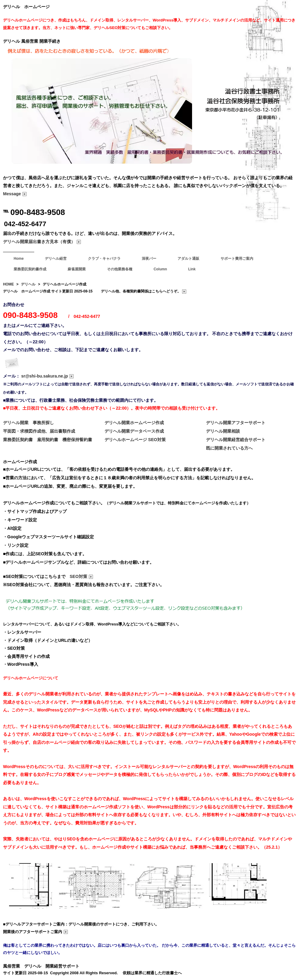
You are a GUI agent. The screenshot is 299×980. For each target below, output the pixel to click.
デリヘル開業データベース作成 (134, 431)
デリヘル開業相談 (223, 431)
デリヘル (28, 284)
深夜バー (149, 259)
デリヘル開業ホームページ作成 (134, 423)
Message (15, 194)
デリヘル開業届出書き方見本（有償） (42, 242)
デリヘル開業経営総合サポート (236, 440)
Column (160, 269)
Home (19, 259)
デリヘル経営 (56, 259)
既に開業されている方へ (229, 448)
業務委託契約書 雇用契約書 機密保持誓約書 (48, 440)
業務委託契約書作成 (30, 269)
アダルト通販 (188, 259)
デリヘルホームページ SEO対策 (135, 440)
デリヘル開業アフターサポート (236, 423)
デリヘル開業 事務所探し (28, 423)
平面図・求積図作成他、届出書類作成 (39, 431)
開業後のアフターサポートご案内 (36, 932)
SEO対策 (81, 576)
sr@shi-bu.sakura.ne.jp (48, 376)
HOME (8, 284)
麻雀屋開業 (77, 269)
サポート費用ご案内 (237, 259)
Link (192, 269)
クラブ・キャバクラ (104, 259)
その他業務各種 (120, 269)
